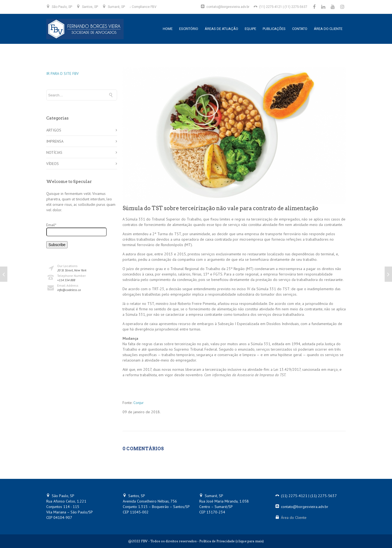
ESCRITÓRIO (189, 29)
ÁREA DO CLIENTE (328, 29)
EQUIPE (250, 29)
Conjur (139, 403)
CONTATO (300, 29)
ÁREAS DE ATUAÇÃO (221, 29)
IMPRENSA (55, 141)
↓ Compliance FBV (143, 7)
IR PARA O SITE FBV (62, 74)
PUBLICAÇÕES (274, 29)
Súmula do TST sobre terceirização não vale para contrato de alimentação (220, 208)
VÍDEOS (53, 164)
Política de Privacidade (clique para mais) (232, 541)
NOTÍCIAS (54, 152)
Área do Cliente (294, 518)
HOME (168, 29)
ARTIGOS (54, 130)
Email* (76, 229)
